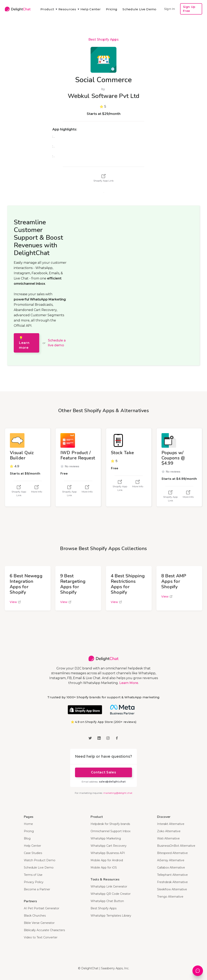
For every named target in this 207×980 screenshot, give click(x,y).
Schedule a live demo (57, 343)
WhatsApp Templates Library (111, 916)
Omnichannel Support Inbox (110, 831)
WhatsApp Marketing (106, 838)
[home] (18, 9)
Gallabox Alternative (171, 868)
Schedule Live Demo (139, 9)
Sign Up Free (189, 9)
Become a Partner (37, 889)
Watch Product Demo (40, 860)
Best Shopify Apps (103, 39)
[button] (47, 9)
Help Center (91, 9)
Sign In (170, 9)
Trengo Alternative (170, 897)
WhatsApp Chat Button (107, 901)
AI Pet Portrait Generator (42, 908)
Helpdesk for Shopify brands (110, 824)
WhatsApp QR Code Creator (111, 894)
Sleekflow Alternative (172, 889)
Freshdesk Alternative (172, 882)
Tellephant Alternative (172, 875)
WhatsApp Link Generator (109, 887)
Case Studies (33, 853)
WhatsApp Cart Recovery (109, 846)
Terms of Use (33, 875)
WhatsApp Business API (108, 853)
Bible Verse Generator (39, 923)
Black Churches (35, 916)
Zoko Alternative (169, 831)
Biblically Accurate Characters (44, 930)
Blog (27, 838)
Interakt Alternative (171, 824)
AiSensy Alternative (171, 860)
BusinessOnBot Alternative (176, 846)
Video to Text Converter (41, 937)
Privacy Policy (34, 882)
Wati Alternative (168, 838)
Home (28, 824)
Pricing (112, 9)
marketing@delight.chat (118, 793)
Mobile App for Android (107, 860)
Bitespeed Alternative (172, 853)
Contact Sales (103, 772)
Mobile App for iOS (104, 868)
